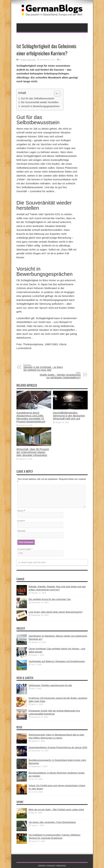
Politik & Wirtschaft (28, 60)
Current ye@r (25, 549)
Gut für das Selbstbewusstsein (38, 98)
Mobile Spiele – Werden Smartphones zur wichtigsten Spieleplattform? (59, 375)
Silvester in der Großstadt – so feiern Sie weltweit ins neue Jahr (45, 367)
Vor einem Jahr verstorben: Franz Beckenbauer (52, 822)
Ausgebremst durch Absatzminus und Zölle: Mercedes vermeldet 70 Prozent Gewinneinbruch (31, 417)
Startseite (42, 865)
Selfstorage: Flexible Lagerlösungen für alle (50, 685)
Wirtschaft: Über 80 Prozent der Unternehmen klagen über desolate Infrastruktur (33, 452)
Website (21, 531)
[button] (56, 94)
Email (20, 521)
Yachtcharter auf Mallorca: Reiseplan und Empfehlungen (57, 661)
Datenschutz (61, 865)
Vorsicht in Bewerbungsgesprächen (40, 106)
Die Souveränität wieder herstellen (40, 102)
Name (20, 511)
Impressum (51, 865)
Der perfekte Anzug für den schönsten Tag (50, 599)
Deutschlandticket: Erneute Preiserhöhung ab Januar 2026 (58, 747)
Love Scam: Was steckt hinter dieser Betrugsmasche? (56, 612)
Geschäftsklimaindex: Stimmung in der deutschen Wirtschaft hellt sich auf (69, 416)
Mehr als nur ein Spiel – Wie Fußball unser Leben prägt (56, 809)
